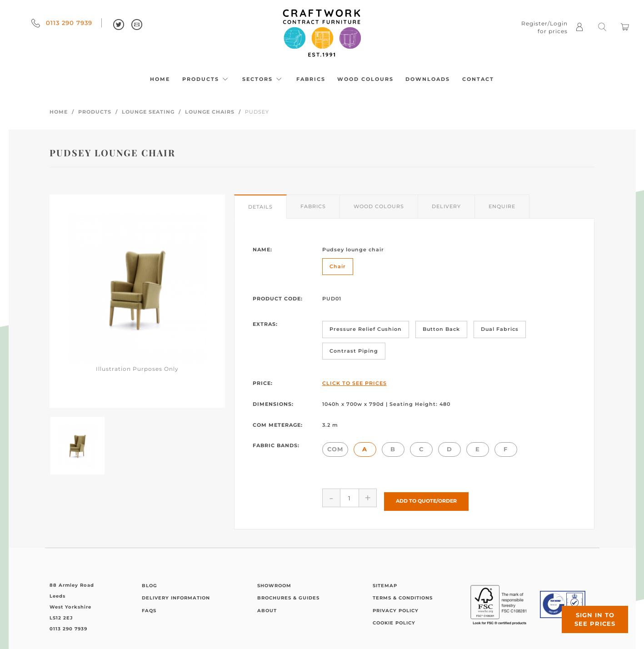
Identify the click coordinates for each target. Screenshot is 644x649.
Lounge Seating (148, 112)
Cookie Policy (394, 620)
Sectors (263, 79)
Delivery (446, 206)
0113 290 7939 (62, 23)
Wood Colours (365, 79)
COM (335, 449)
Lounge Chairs (210, 112)
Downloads (428, 79)
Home (160, 79)
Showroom (274, 582)
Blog (150, 582)
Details (260, 207)
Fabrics (311, 79)
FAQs (149, 607)
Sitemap (385, 582)
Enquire (502, 206)
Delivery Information (176, 595)
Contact (478, 79)
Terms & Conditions (403, 595)
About (267, 607)
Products (206, 79)
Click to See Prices (354, 383)
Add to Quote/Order (426, 498)
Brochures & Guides (288, 595)
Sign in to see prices (589, 614)
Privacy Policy (396, 607)
